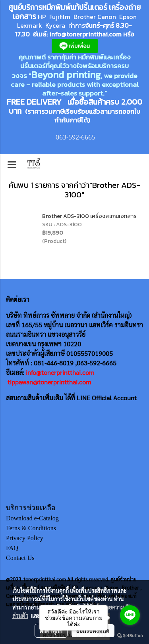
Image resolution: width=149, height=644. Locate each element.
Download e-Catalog (32, 518)
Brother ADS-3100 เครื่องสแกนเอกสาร (89, 216)
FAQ (12, 548)
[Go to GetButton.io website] (130, 636)
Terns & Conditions (31, 528)
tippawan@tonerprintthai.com (49, 382)
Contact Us (20, 558)
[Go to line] (130, 615)
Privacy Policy (25, 538)
